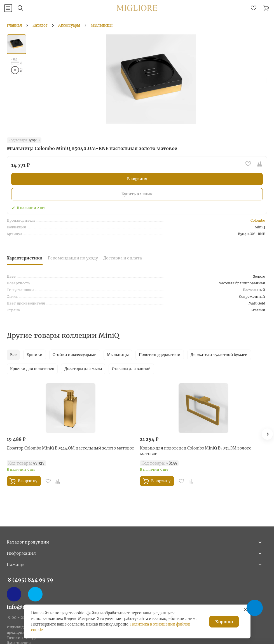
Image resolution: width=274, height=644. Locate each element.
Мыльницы (118, 355)
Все (13, 355)
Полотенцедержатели (160, 355)
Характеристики (25, 258)
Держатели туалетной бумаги (219, 355)
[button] (267, 434)
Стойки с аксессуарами (75, 355)
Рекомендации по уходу (73, 258)
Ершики (35, 355)
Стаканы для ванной (131, 369)
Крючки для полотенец (32, 369)
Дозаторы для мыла (83, 369)
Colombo (258, 220)
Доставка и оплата (123, 258)
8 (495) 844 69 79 (31, 580)
